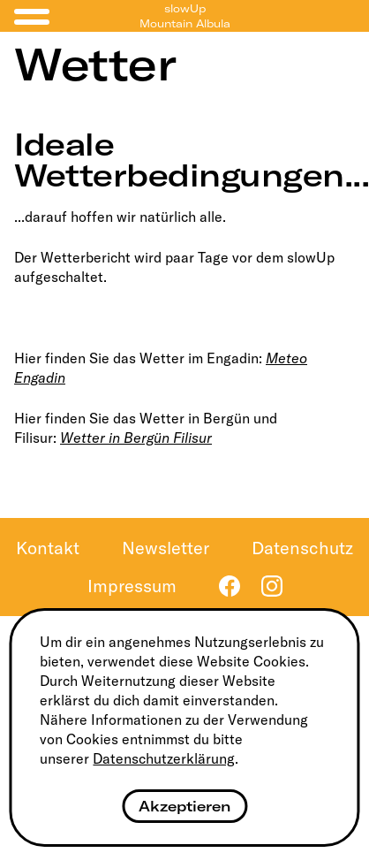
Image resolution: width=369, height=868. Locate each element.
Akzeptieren (184, 806)
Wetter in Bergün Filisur (136, 438)
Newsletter (166, 548)
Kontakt (48, 548)
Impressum (132, 586)
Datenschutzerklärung (164, 758)
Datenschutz (302, 548)
